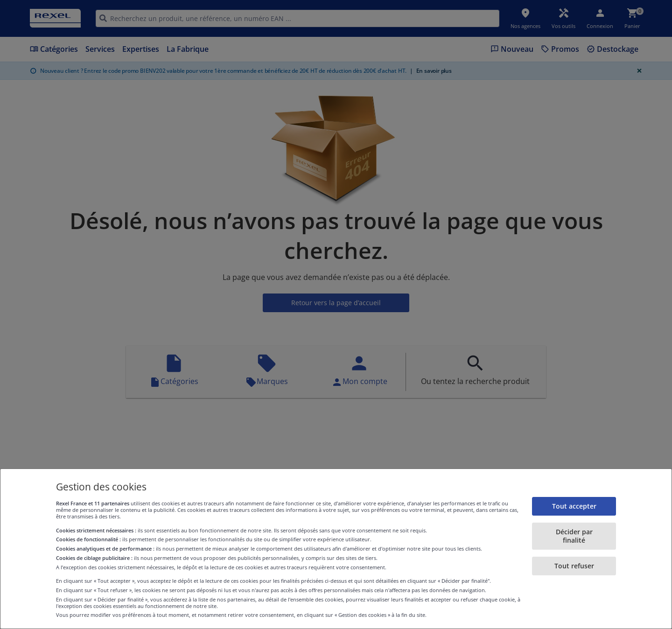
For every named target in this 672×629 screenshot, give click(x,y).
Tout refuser (574, 566)
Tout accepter (574, 506)
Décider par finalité (574, 536)
